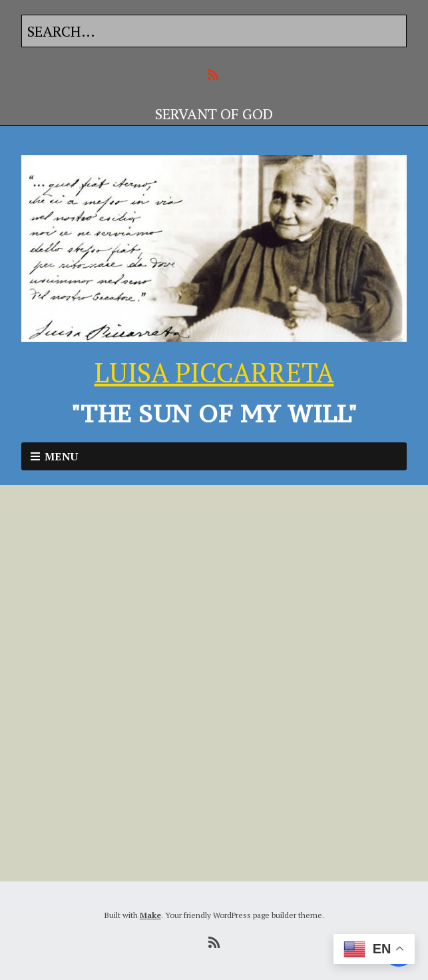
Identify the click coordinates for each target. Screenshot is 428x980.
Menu (62, 456)
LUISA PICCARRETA (214, 372)
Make (150, 915)
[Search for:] (214, 31)
